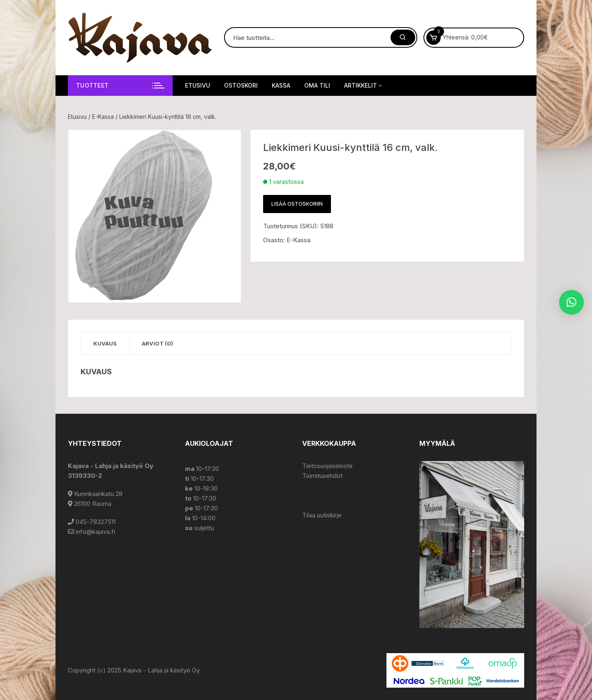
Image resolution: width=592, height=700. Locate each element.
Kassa (281, 85)
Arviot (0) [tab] (157, 343)
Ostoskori (241, 85)
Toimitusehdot (322, 476)
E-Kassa (103, 117)
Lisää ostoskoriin (297, 204)
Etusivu (198, 85)
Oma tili (317, 85)
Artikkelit (364, 86)
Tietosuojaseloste (327, 466)
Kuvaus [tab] (105, 343)
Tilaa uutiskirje (322, 515)
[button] (571, 302)
